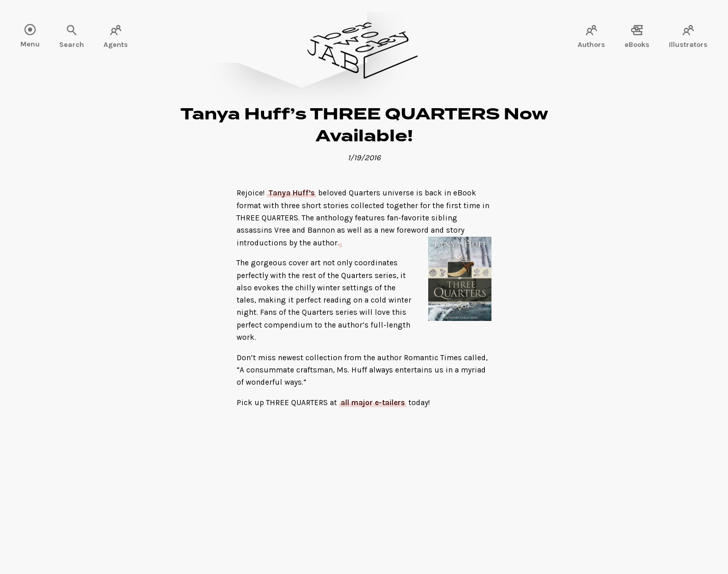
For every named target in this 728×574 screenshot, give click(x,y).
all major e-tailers (373, 403)
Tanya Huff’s (291, 193)
